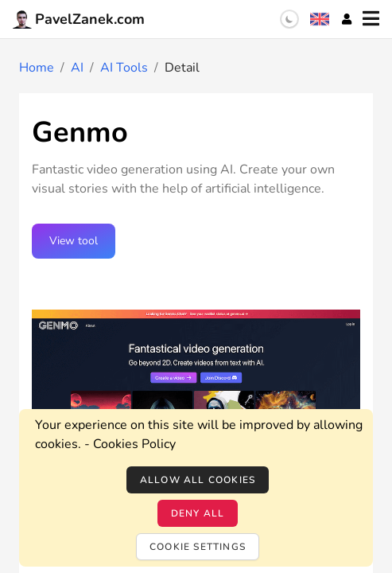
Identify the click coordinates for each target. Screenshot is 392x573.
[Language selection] (320, 19)
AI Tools (124, 68)
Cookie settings (198, 547)
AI (77, 68)
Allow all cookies (198, 480)
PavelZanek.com (79, 19)
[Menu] (371, 19)
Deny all (198, 513)
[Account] (347, 19)
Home (37, 68)
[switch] (289, 19)
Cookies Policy (134, 444)
